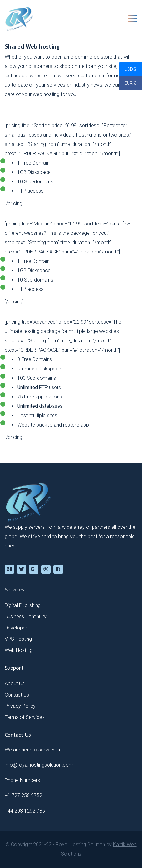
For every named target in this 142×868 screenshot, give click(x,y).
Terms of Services (25, 717)
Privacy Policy (20, 706)
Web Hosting (19, 650)
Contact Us (17, 695)
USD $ (127, 70)
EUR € (127, 84)
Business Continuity (26, 617)
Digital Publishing (23, 605)
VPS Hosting (18, 639)
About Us (15, 684)
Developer (16, 628)
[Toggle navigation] (133, 19)
